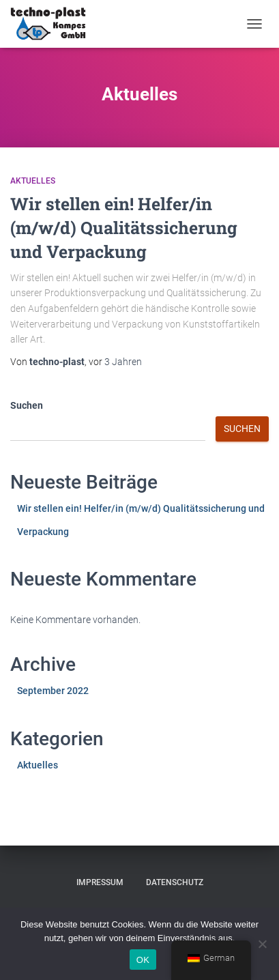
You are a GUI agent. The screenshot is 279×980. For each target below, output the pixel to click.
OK (143, 960)
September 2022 (53, 691)
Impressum (100, 882)
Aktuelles (33, 181)
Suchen (27, 405)
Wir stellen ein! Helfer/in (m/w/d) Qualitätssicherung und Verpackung (124, 228)
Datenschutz (175, 882)
